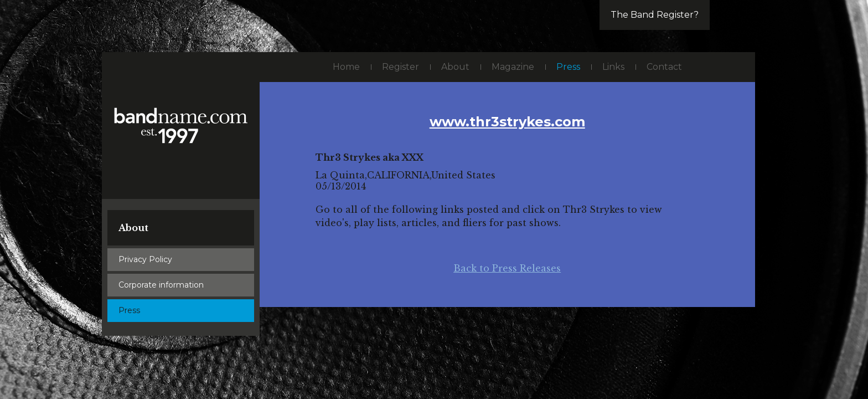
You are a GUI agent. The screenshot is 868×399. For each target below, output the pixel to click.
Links (613, 67)
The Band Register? (655, 15)
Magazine (513, 67)
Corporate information (161, 285)
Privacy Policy (145, 259)
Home (346, 67)
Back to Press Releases (507, 268)
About (133, 228)
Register (401, 67)
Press (129, 310)
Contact (664, 67)
